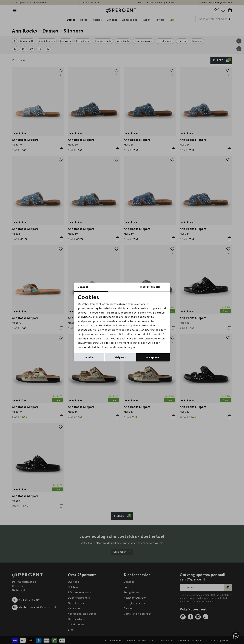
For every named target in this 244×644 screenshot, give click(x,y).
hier (129, 339)
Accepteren (153, 357)
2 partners (159, 313)
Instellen (89, 357)
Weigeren (120, 357)
